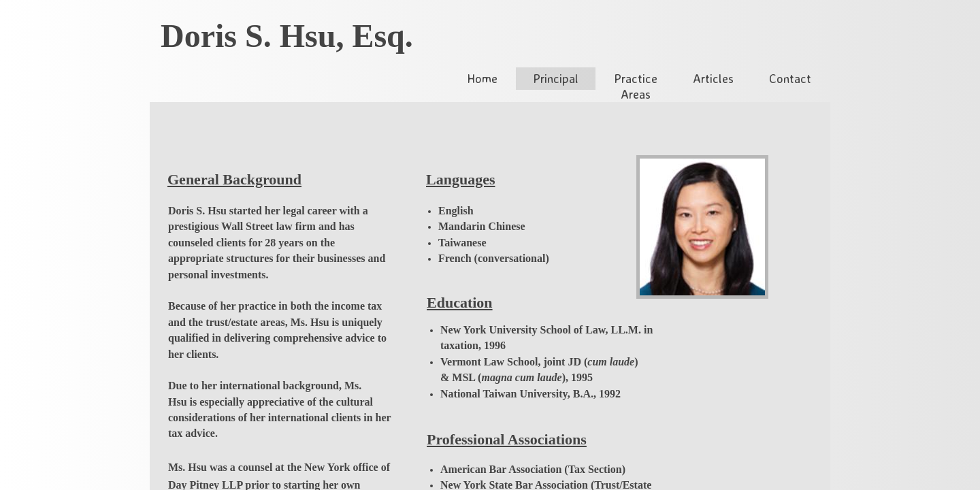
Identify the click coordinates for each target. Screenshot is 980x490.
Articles (713, 78)
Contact (790, 78)
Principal (556, 78)
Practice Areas (636, 86)
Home (482, 78)
